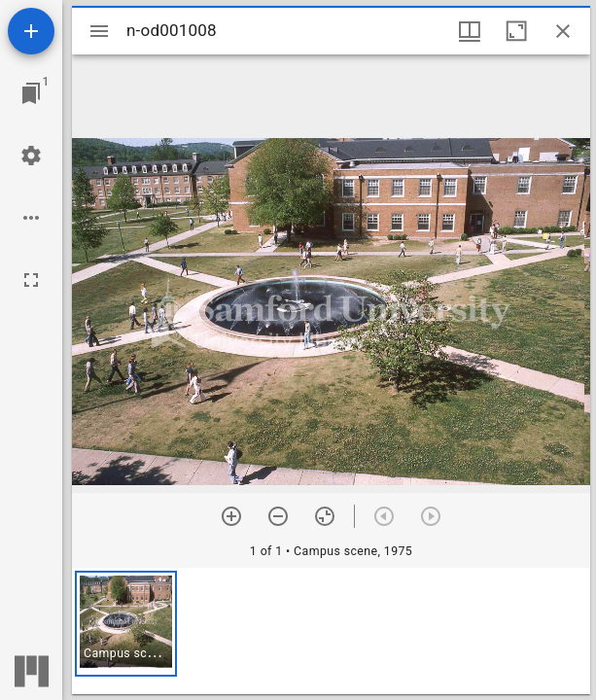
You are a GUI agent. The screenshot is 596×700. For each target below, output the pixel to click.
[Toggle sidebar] (99, 31)
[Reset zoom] (325, 516)
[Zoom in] (231, 516)
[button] (126, 624)
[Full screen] (31, 280)
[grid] (331, 631)
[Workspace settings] (31, 156)
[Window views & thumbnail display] (470, 31)
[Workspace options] (31, 218)
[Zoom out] (278, 516)
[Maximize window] (516, 31)
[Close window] (563, 31)
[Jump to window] (31, 93)
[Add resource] (31, 31)
